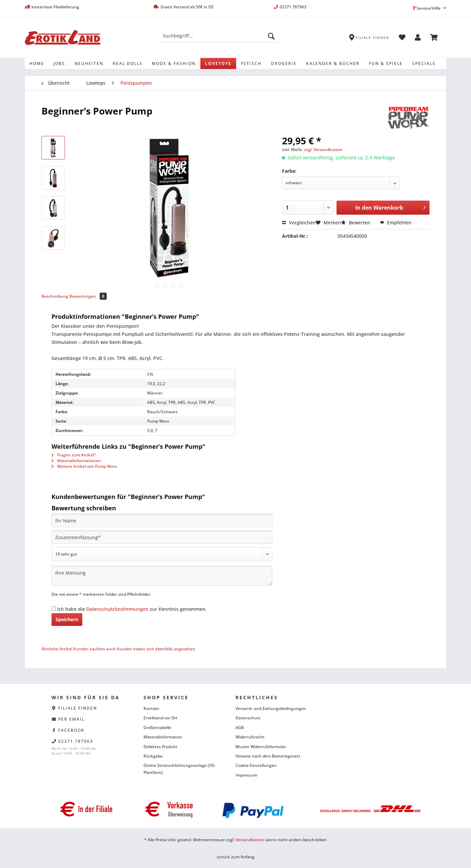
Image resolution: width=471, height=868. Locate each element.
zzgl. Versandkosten (323, 150)
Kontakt (151, 708)
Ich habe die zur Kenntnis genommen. (132, 609)
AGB (240, 728)
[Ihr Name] (162, 520)
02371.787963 (76, 741)
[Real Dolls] (128, 63)
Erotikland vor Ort (161, 718)
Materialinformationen (76, 461)
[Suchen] (271, 36)
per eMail (71, 719)
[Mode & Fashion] (174, 63)
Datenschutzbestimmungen (117, 609)
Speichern (67, 619)
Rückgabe (153, 756)
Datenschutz (248, 718)
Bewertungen (88, 296)
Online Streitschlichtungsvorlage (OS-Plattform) (180, 769)
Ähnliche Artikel (57, 649)
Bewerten (356, 223)
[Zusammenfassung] (162, 537)
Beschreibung (55, 296)
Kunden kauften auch (95, 649)
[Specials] (424, 63)
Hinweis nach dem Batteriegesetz (268, 756)
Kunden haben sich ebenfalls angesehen (156, 649)
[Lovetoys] (218, 63)
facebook (71, 730)
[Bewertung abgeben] (162, 554)
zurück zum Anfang (236, 857)
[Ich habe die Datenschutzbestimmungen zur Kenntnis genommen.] (54, 609)
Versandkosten (250, 840)
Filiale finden (78, 708)
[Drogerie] (284, 63)
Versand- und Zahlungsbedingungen (271, 708)
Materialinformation (163, 737)
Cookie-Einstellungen (256, 765)
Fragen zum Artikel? (73, 455)
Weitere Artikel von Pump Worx (84, 466)
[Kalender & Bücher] (333, 63)
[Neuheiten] (89, 63)
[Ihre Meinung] (162, 576)
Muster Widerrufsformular (261, 747)
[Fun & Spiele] (386, 63)
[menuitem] (219, 39)
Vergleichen (299, 223)
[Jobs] (59, 63)
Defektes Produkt (160, 747)
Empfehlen (396, 223)
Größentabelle (157, 728)
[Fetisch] (251, 63)
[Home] (37, 63)
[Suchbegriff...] (219, 36)
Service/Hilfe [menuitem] (427, 8)
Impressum (246, 775)
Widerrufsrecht (250, 737)
